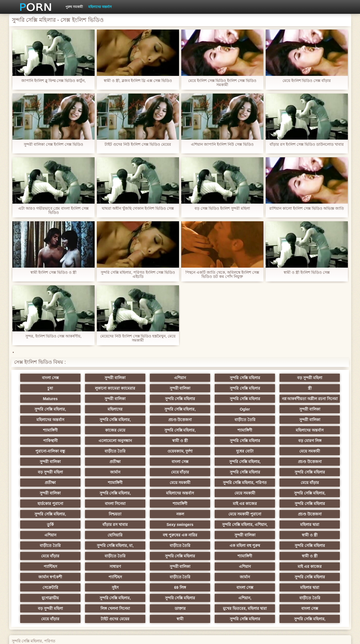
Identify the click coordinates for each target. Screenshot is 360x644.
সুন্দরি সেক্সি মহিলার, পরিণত (315, 470)
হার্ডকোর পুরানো (45, 491)
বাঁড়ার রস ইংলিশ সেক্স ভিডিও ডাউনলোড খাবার (306, 144)
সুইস (315, 554)
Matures (261, 388)
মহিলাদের (261, 407)
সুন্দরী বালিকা (99, 378)
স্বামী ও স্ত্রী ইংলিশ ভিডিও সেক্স (306, 272)
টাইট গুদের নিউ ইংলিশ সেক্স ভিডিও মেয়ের (138, 144)
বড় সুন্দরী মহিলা (261, 378)
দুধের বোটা (153, 449)
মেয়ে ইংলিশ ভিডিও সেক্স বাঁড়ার (307, 81)
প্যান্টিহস (45, 543)
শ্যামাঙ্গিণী (99, 428)
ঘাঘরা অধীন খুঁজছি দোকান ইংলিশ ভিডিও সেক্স (138, 208)
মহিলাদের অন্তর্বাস (100, 7)
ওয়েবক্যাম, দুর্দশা (99, 449)
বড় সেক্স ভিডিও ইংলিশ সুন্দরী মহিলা (222, 208)
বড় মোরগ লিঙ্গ (261, 438)
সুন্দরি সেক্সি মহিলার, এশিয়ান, (99, 512)
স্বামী (207, 585)
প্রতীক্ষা (315, 449)
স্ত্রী (207, 388)
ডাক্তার (261, 575)
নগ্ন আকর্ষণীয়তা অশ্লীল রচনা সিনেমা (153, 400)
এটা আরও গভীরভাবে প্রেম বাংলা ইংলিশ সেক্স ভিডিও (53, 211)
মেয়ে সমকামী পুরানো (153, 501)
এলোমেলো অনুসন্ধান (99, 438)
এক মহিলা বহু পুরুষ (315, 522)
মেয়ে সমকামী (207, 449)
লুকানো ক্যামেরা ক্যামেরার (45, 388)
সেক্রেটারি (261, 554)
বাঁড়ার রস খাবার (315, 501)
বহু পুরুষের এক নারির (315, 512)
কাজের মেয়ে (153, 428)
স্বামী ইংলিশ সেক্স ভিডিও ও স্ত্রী (53, 272)
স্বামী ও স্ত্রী (153, 438)
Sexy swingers (45, 512)
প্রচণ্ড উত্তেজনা (261, 417)
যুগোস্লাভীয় (207, 564)
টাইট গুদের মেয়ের (153, 585)
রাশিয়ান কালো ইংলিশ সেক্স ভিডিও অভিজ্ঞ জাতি (306, 208)
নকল (99, 501)
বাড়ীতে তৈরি (315, 417)
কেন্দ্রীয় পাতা (277, 635)
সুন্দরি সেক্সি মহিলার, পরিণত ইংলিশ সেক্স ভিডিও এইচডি (138, 275)
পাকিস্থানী (45, 438)
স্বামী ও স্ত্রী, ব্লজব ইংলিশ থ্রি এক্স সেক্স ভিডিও (138, 81)
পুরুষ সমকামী (74, 7)
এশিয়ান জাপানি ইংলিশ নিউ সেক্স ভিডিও (222, 144)
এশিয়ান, (45, 575)
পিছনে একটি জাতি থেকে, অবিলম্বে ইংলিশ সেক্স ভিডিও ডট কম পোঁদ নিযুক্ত (222, 275)
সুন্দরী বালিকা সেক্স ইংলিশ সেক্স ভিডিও (53, 144)
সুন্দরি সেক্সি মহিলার (207, 378)
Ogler (45, 417)
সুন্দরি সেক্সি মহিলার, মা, (207, 522)
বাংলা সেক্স (45, 378)
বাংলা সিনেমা (99, 491)
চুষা (315, 378)
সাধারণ (99, 543)
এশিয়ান (153, 378)
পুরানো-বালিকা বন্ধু (315, 438)
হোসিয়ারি (261, 512)
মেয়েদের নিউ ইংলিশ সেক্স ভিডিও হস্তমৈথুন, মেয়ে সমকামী (138, 338)
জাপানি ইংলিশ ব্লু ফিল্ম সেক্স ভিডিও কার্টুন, (53, 81)
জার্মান (261, 459)
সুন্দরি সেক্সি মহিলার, (207, 407)
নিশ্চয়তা (45, 501)
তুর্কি (261, 501)
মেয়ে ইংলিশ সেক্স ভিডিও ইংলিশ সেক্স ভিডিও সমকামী (222, 83)
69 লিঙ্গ (45, 564)
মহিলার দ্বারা (153, 512)
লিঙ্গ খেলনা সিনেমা (207, 575)
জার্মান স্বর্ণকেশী (315, 543)
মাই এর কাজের (207, 491)
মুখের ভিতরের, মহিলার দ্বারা (315, 575)
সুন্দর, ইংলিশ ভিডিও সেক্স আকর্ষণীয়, (53, 336)
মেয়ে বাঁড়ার (315, 459)
